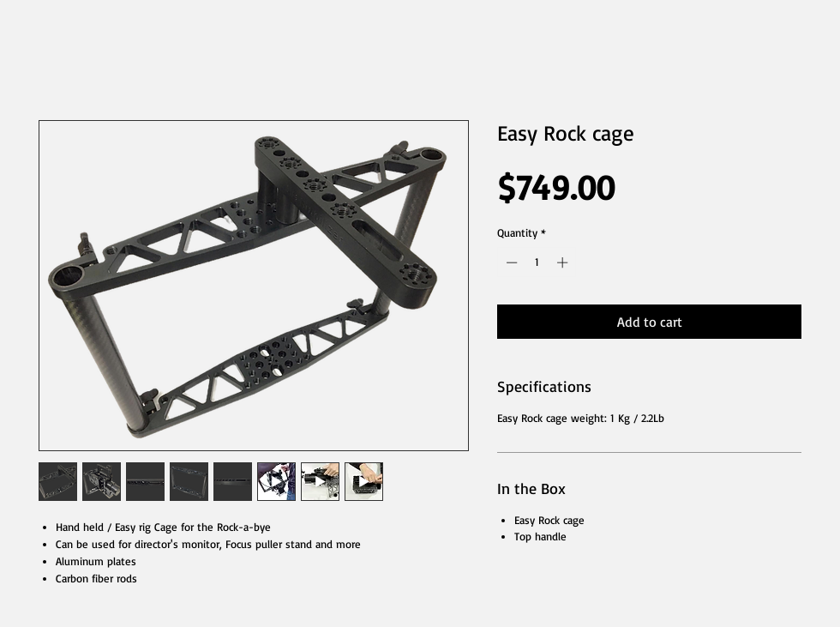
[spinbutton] (537, 262)
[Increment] (564, 262)
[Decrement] (510, 262)
